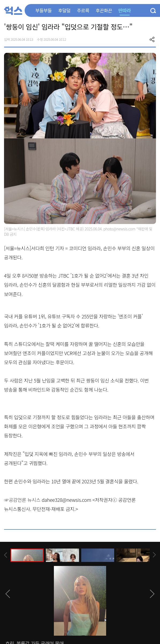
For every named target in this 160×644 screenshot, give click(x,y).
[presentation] (6, 555)
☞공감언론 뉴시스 (22, 500)
